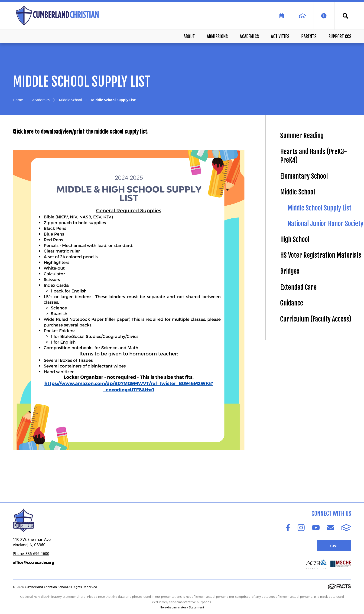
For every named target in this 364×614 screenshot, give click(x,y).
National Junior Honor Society (325, 224)
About (189, 36)
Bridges (290, 271)
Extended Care (298, 287)
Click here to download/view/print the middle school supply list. (82, 132)
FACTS (346, 528)
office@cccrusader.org (33, 562)
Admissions (217, 36)
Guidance (292, 303)
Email (331, 528)
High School (295, 239)
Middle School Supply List (320, 208)
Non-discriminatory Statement (182, 607)
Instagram (301, 528)
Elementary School (304, 176)
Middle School (298, 192)
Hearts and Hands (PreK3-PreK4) (314, 156)
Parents (309, 36)
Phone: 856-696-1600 (31, 554)
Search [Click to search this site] (345, 16)
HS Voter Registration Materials (321, 255)
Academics (249, 36)
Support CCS (340, 36)
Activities (280, 36)
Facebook (288, 528)
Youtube (316, 528)
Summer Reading (302, 136)
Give (334, 546)
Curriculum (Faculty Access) (316, 319)
